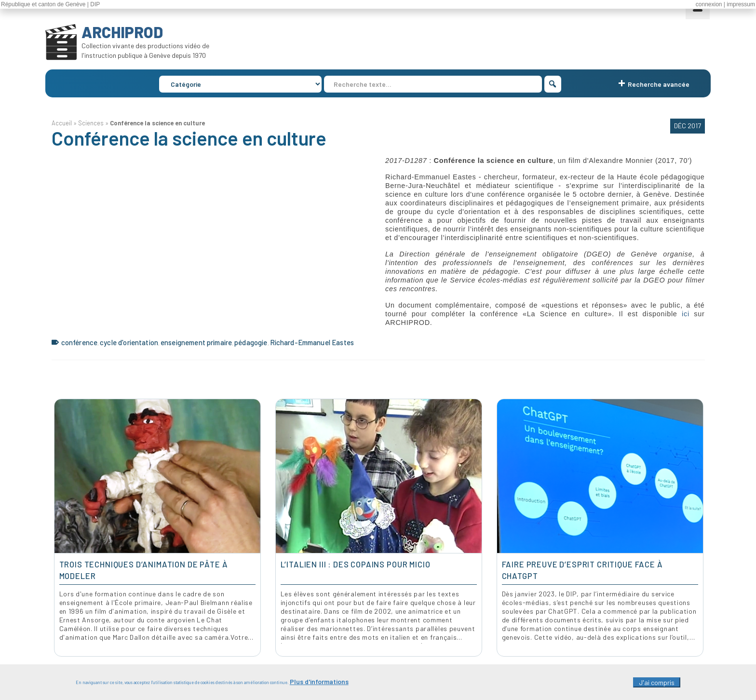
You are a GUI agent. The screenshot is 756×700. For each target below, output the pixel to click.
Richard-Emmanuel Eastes (312, 342)
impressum (741, 4)
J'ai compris (657, 682)
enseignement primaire (196, 342)
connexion (709, 4)
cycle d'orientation (129, 342)
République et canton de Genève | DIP (50, 4)
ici (688, 314)
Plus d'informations (319, 681)
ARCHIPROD (122, 32)
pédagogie (251, 342)
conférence (80, 342)
